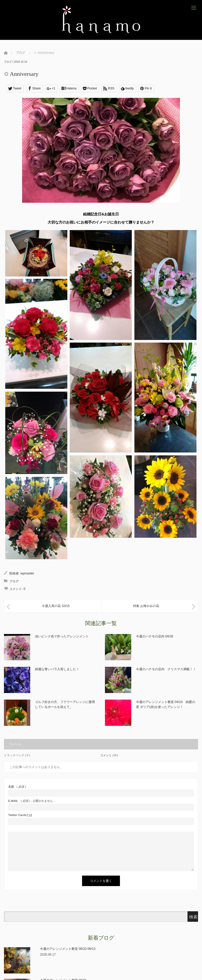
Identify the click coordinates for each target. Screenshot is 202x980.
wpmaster (27, 573)
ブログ (8, 62)
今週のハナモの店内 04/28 (155, 636)
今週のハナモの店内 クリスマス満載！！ (166, 669)
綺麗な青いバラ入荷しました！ (57, 669)
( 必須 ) (17, 787)
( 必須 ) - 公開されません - (31, 801)
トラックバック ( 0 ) (17, 755)
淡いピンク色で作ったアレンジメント (62, 636)
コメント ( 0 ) (109, 755)
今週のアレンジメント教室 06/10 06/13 (68, 949)
